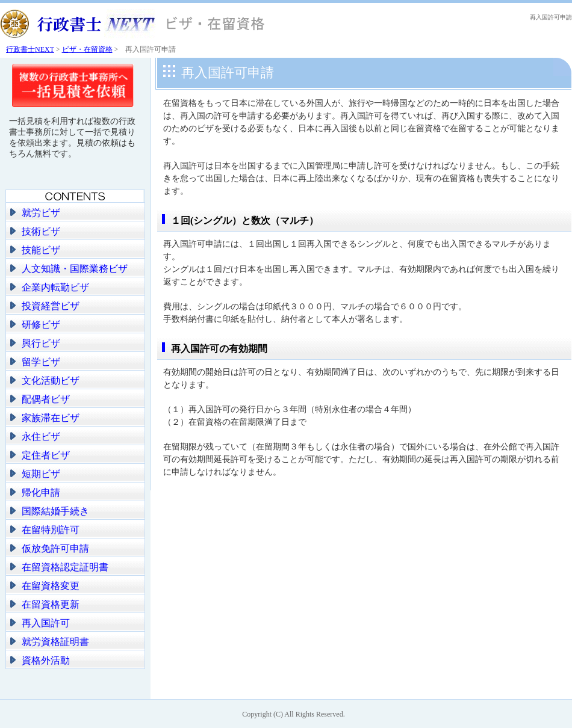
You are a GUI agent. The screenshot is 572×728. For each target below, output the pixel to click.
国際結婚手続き (55, 511)
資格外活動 (46, 660)
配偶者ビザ (46, 399)
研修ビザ (41, 325)
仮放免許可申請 (55, 548)
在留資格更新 (51, 604)
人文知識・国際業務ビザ (75, 269)
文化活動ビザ (51, 381)
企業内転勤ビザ (55, 287)
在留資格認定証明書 (65, 567)
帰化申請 (41, 492)
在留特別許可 (51, 530)
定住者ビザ (46, 455)
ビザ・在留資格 (87, 49)
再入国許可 (46, 623)
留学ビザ (41, 362)
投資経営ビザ (51, 306)
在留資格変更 (51, 586)
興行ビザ (41, 343)
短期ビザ (41, 474)
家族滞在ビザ (51, 418)
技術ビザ (41, 231)
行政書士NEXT (30, 49)
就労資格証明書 (55, 642)
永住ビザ (41, 436)
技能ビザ (41, 250)
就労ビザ (41, 213)
